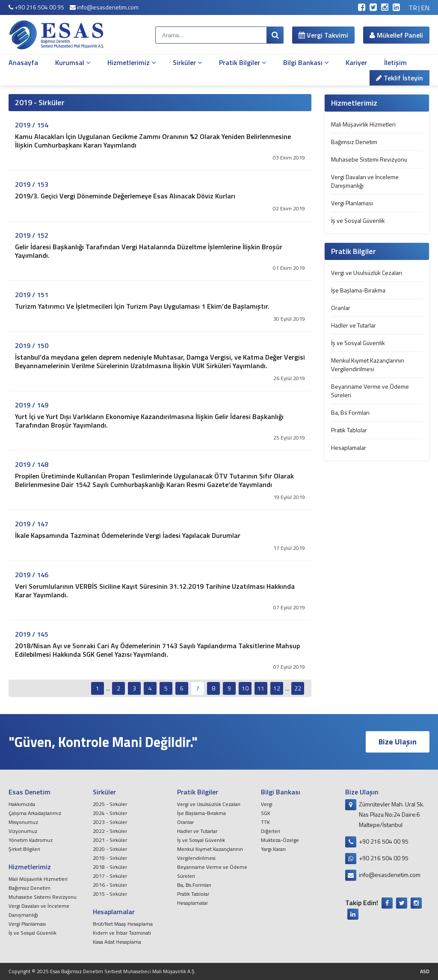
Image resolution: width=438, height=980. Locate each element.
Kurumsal (73, 62)
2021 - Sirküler (110, 840)
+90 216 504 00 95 (36, 7)
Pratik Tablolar (349, 430)
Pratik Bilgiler (243, 62)
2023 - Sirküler (110, 822)
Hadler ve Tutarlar (354, 325)
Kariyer (356, 62)
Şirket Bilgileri (24, 849)
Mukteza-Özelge (280, 840)
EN (425, 8)
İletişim (395, 62)
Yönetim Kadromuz (31, 840)
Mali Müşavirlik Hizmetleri (363, 124)
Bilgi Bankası (306, 62)
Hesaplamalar (349, 447)
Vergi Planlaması (352, 203)
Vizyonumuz (23, 831)
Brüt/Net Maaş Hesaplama (123, 924)
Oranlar (341, 308)
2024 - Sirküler (110, 813)
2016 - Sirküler (110, 885)
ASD (425, 971)
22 (298, 688)
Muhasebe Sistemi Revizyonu (369, 159)
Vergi (267, 804)
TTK (265, 822)
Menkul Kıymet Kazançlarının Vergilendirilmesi (368, 365)
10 (245, 688)
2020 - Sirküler (110, 849)
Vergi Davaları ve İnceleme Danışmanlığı (365, 181)
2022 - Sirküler (110, 831)
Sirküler (187, 62)
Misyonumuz (23, 822)
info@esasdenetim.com (104, 7)
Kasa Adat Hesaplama (117, 942)
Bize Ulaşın (398, 742)
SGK (266, 813)
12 (277, 688)
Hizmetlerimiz (132, 62)
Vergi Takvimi (323, 35)
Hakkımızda (22, 804)
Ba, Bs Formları (350, 412)
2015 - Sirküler (110, 894)
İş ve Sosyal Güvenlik (358, 220)
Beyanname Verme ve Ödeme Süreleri (370, 391)
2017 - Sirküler (110, 876)
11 (261, 688)
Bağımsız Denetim (354, 142)
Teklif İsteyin (400, 78)
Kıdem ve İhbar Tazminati (122, 933)
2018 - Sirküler (110, 867)
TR (413, 8)
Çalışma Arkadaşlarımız (35, 813)
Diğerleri (271, 831)
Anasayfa (23, 62)
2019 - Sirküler (110, 858)
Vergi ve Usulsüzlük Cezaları (367, 273)
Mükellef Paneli (396, 35)
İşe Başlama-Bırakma (358, 290)
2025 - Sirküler (110, 804)
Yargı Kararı (273, 849)
